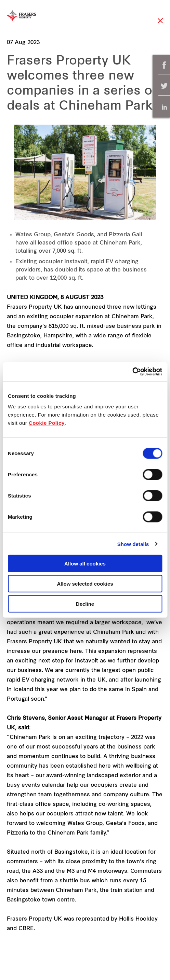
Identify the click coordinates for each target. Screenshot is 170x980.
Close (160, 24)
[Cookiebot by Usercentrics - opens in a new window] (132, 372)
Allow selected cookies (85, 583)
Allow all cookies (85, 564)
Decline (85, 604)
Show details (133, 544)
